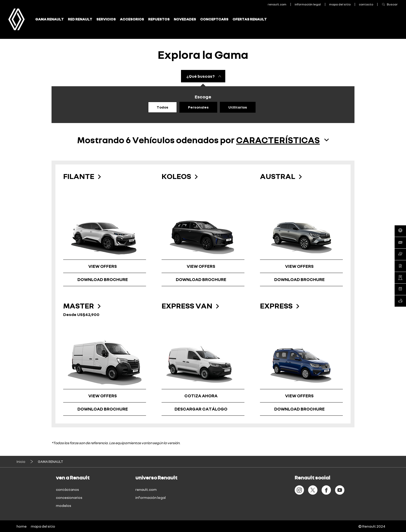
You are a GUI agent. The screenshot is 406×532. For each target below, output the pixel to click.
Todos (162, 107)
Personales (198, 107)
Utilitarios (238, 107)
